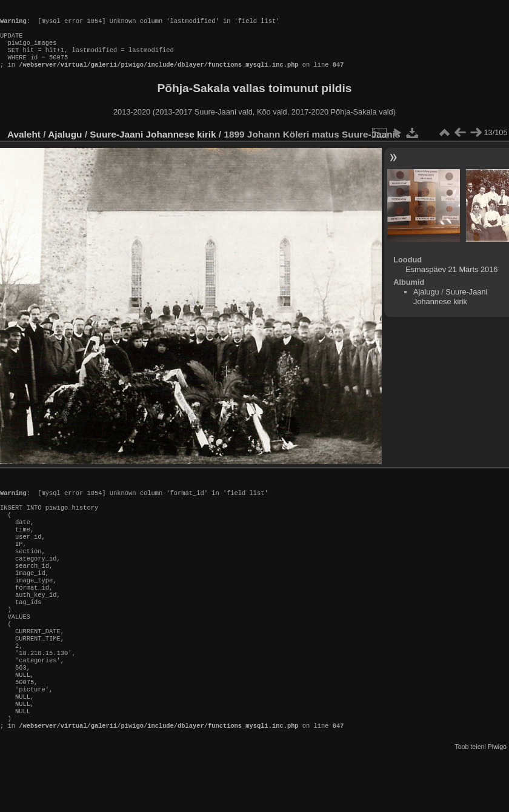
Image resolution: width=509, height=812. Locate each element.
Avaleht (24, 146)
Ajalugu (65, 146)
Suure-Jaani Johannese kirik (153, 146)
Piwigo (497, 802)
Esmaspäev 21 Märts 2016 (451, 281)
